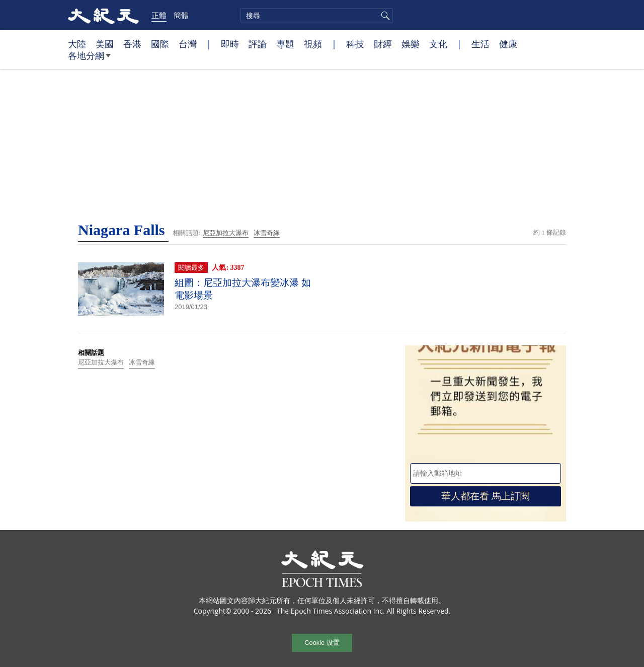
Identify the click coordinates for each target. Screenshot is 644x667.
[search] (317, 16)
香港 (132, 44)
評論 (258, 44)
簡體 (181, 15)
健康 (508, 44)
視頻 (313, 44)
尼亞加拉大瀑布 (226, 233)
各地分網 (89, 59)
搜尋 (384, 16)
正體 (159, 15)
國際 (160, 44)
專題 (285, 44)
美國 (105, 44)
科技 (355, 44)
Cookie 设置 (322, 643)
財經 (383, 44)
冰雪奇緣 (267, 233)
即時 (230, 44)
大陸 (77, 44)
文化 (438, 44)
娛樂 (411, 44)
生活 (480, 44)
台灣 (188, 44)
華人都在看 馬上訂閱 (486, 496)
